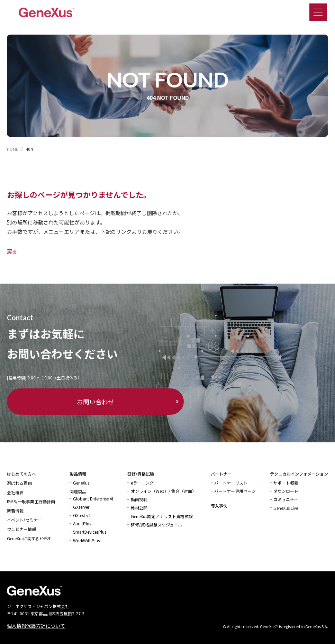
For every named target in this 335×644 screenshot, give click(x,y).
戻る (12, 251)
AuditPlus (82, 523)
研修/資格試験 (141, 474)
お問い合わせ (48, 402)
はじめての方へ (21, 474)
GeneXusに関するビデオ (29, 538)
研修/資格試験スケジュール (156, 525)
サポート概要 (286, 483)
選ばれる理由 (19, 483)
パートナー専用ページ (235, 491)
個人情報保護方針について (36, 626)
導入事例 (219, 505)
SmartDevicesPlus (90, 532)
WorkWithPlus (86, 540)
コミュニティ (286, 499)
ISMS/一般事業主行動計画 (31, 501)
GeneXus (81, 483)
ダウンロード (286, 491)
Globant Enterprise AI (93, 499)
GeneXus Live (286, 508)
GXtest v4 (82, 515)
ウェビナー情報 (21, 529)
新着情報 (15, 511)
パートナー (221, 474)
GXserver (81, 507)
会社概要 (15, 492)
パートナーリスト (231, 483)
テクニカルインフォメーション (299, 474)
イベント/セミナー (24, 520)
